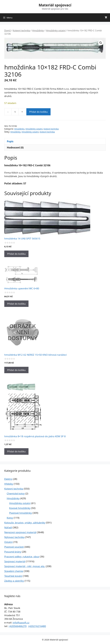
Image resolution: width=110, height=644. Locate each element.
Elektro (8, 479)
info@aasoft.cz (21, 623)
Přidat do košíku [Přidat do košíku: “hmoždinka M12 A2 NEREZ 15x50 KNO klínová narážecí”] (16, 370)
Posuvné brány (13, 552)
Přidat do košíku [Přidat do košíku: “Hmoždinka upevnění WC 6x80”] (16, 304)
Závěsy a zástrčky (14, 581)
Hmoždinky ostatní (56, 31)
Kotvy (10, 518)
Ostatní (8, 542)
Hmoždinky (38, 31)
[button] (101, 43)
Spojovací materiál (15, 561)
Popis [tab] (10, 141)
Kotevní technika (21, 31)
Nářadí (8, 527)
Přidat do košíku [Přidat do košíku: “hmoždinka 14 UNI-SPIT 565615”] (16, 254)
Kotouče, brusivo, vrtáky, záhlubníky (25, 523)
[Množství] (15, 112)
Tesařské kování (13, 576)
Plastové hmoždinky (21, 513)
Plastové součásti (14, 547)
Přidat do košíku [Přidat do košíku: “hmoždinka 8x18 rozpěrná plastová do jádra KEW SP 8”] (16, 451)
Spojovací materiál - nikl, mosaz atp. (25, 566)
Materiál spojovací (55, 5)
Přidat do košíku (38, 112)
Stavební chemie (14, 571)
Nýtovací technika (14, 537)
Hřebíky (9, 484)
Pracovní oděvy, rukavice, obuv (22, 557)
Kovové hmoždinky (20, 508)
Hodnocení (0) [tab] (15, 148)
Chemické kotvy (16, 493)
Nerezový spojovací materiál (20, 532)
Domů (8, 31)
